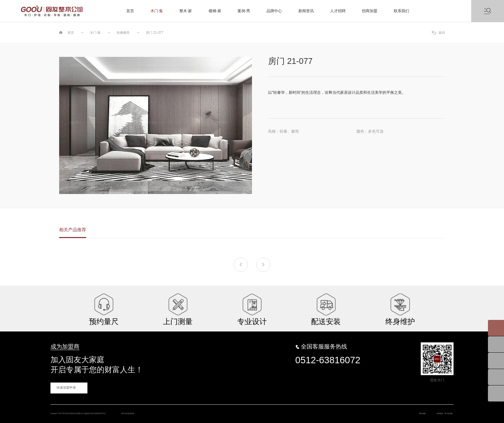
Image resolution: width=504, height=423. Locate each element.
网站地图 (402, 409)
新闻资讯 (306, 11)
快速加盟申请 (64, 382)
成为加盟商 (60, 343)
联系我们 (401, 11)
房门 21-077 (155, 33)
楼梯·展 (215, 11)
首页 (130, 11)
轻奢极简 (123, 33)
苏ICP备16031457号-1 (152, 409)
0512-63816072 (328, 355)
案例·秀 (244, 11)
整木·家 (186, 11)
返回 (442, 33)
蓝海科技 (207, 409)
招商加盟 (370, 11)
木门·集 (157, 11)
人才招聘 (338, 11)
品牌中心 (274, 11)
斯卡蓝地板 (443, 409)
